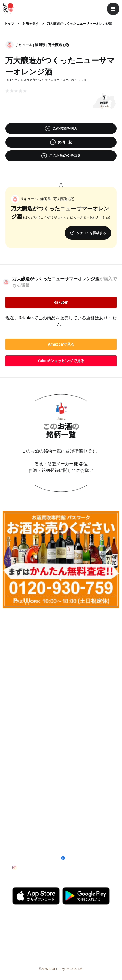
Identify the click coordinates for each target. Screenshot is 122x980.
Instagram (26, 867)
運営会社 (18, 826)
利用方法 (69, 770)
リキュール (24, 45)
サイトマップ (21, 843)
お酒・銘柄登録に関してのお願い (61, 470)
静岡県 (40, 45)
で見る (61, 344)
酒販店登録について (31, 798)
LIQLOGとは (23, 770)
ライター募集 (25, 779)
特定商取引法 (70, 826)
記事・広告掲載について (35, 808)
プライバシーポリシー (76, 835)
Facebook (75, 858)
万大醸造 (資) (59, 45)
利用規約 (18, 835)
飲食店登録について (79, 798)
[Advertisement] (61, 673)
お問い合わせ (70, 843)
